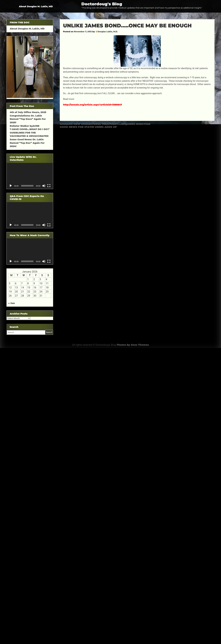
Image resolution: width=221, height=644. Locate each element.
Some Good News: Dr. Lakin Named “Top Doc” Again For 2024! (27, 143)
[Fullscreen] (49, 186)
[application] (30, 176)
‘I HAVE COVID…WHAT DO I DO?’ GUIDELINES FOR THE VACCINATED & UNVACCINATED (30, 133)
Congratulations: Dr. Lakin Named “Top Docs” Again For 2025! (28, 119)
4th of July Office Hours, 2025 (28, 112)
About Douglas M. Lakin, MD (36, 6)
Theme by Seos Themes (133, 345)
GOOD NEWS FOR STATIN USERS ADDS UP (88, 127)
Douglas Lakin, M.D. (108, 32)
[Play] (11, 186)
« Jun (12, 303)
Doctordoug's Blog (102, 4)
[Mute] (44, 186)
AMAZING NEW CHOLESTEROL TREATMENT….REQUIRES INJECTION (105, 124)
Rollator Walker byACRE (25, 126)
